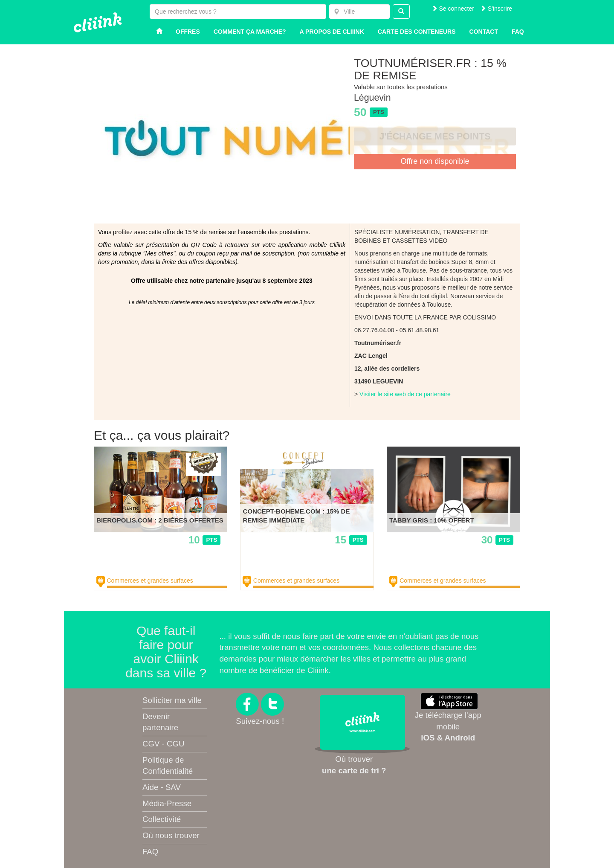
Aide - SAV (162, 787)
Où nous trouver (171, 835)
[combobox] (359, 12)
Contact (484, 32)
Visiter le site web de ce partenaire (405, 394)
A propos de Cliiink (332, 32)
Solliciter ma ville (172, 700)
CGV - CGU (163, 744)
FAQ (150, 852)
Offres (188, 32)
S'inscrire (496, 9)
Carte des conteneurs (417, 32)
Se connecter (453, 9)
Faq (518, 32)
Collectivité (162, 819)
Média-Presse (167, 803)
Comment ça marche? (250, 32)
